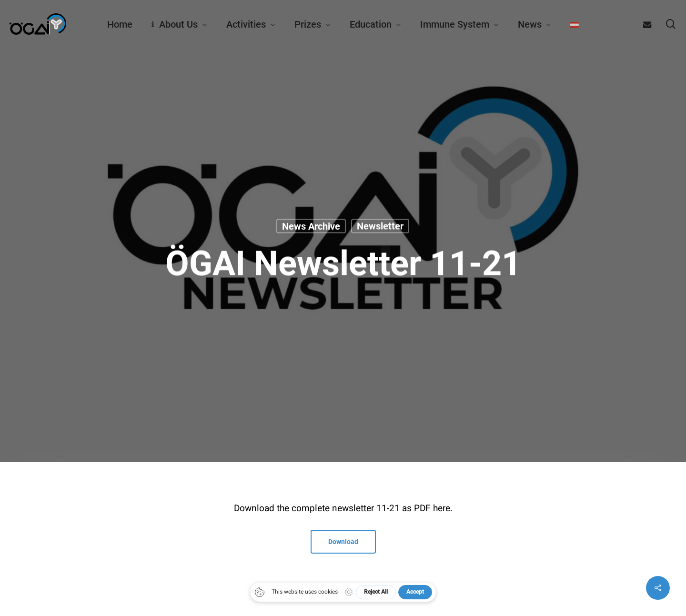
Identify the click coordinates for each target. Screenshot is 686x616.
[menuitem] (575, 24)
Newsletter (380, 226)
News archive (311, 226)
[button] (343, 542)
